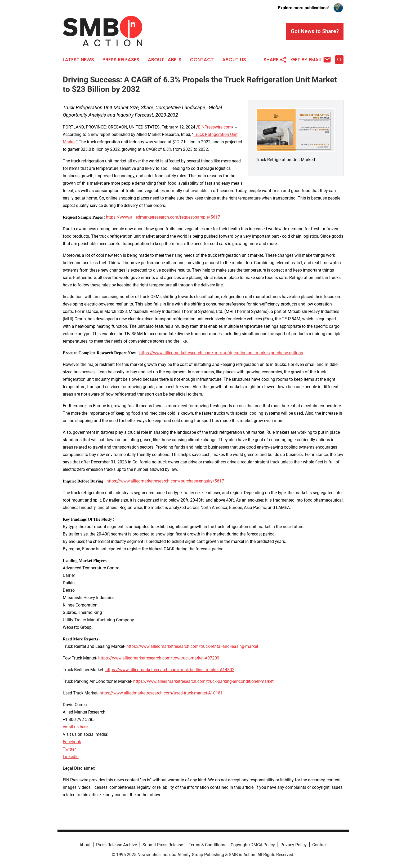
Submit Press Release (163, 845)
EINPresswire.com (215, 127)
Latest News (78, 60)
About (85, 845)
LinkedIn (71, 757)
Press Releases (121, 60)
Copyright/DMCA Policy (253, 845)
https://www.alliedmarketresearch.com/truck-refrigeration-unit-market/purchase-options (221, 353)
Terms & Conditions (207, 845)
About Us (234, 60)
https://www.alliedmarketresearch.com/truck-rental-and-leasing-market (192, 646)
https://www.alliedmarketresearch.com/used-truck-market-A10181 (161, 693)
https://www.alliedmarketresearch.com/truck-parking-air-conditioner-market (203, 681)
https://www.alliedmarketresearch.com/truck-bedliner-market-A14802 (170, 670)
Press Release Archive (117, 845)
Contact (202, 60)
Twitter (69, 749)
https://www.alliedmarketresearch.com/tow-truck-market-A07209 (159, 658)
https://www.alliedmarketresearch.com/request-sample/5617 (163, 217)
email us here (75, 727)
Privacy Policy (294, 845)
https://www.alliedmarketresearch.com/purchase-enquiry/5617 (165, 481)
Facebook (72, 742)
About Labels (165, 60)
